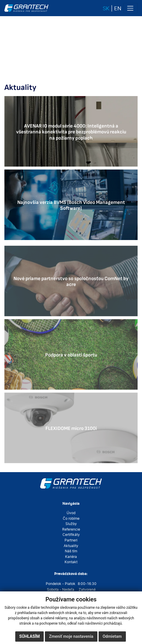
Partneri (71, 540)
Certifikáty (71, 535)
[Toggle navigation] (130, 8)
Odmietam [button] (112, 636)
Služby (71, 524)
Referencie (71, 529)
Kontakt (71, 562)
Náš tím (71, 551)
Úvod (71, 513)
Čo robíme (71, 519)
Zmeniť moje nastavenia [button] (71, 636)
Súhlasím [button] (30, 636)
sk (106, 8)
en (118, 8)
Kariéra (71, 557)
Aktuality (71, 546)
